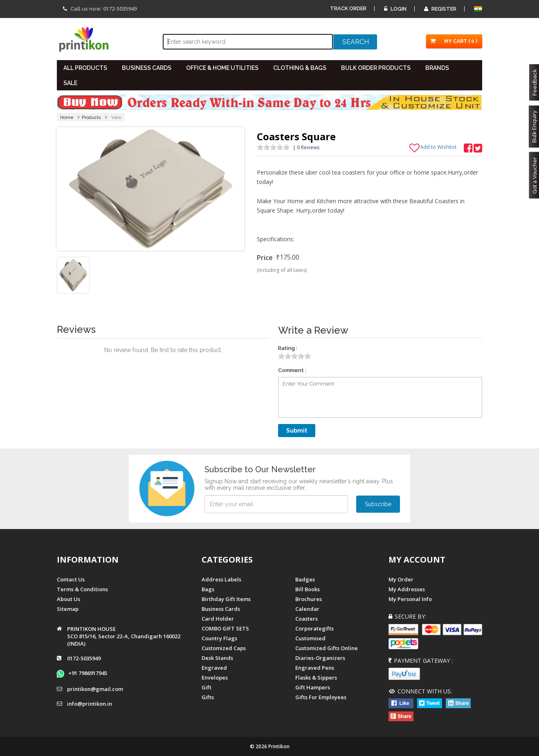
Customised (310, 638)
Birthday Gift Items (226, 599)
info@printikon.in (90, 704)
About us (68, 599)
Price (265, 258)
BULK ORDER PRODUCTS (376, 68)
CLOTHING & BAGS (300, 68)
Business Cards (221, 609)
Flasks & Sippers (316, 677)
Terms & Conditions (82, 589)
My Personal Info (410, 599)
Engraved (214, 668)
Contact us (71, 579)
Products (91, 118)
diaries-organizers (320, 658)
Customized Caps (224, 648)
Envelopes (215, 677)
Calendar (307, 609)
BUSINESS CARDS (147, 68)
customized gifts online (327, 648)
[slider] (273, 147)
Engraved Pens (315, 668)
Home (67, 118)
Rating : (288, 348)
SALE (70, 83)
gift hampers (313, 687)
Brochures (309, 599)
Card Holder (218, 619)
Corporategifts (314, 628)
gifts (208, 697)
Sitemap (68, 609)
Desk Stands (217, 658)
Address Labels (221, 579)
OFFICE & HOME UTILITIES (222, 68)
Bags (208, 589)
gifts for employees (321, 697)
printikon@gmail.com (95, 689)
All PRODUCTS (85, 68)
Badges (305, 579)
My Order (401, 579)
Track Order (348, 8)
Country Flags (219, 638)
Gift (207, 687)
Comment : (292, 370)
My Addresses (407, 589)
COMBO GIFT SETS (225, 628)
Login (395, 9)
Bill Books (308, 589)
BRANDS (437, 68)
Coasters (307, 619)
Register (440, 9)
